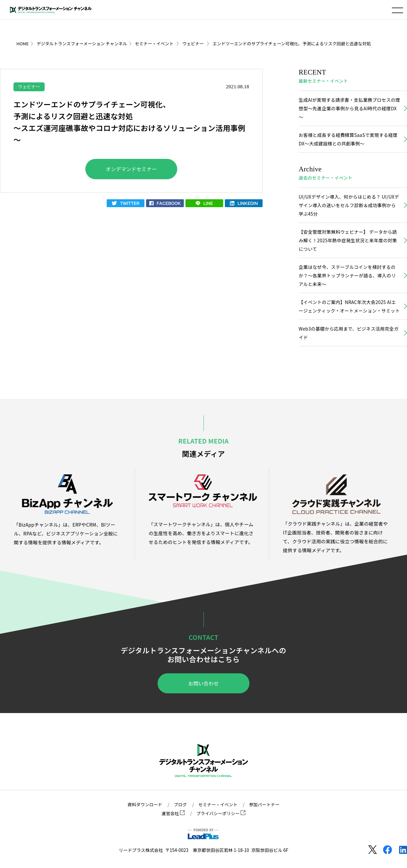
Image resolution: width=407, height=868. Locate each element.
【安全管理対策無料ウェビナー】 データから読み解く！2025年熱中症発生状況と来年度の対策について (347, 244)
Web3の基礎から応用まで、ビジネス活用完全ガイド (348, 348)
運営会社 (172, 814)
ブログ (179, 805)
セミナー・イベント (218, 805)
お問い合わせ (203, 699)
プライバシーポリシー (221, 814)
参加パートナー (266, 805)
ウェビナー (30, 86)
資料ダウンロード (143, 805)
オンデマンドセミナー (131, 170)
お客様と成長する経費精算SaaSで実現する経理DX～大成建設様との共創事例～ (347, 141)
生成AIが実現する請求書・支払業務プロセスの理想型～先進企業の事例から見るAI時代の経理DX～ (349, 109)
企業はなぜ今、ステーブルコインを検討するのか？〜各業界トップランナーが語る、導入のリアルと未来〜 (349, 280)
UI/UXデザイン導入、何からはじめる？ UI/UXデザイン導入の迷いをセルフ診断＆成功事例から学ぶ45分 (349, 208)
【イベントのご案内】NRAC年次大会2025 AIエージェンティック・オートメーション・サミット (349, 317)
